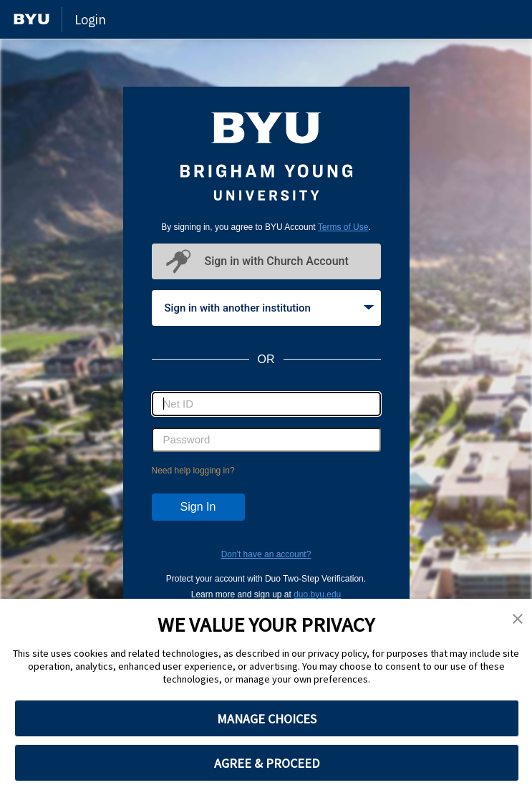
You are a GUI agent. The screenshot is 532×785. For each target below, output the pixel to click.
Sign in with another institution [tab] (269, 308)
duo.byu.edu (317, 594)
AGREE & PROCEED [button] (267, 763)
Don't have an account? (266, 554)
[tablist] (266, 308)
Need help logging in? (193, 471)
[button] (518, 620)
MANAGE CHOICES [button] (267, 719)
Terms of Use (343, 227)
